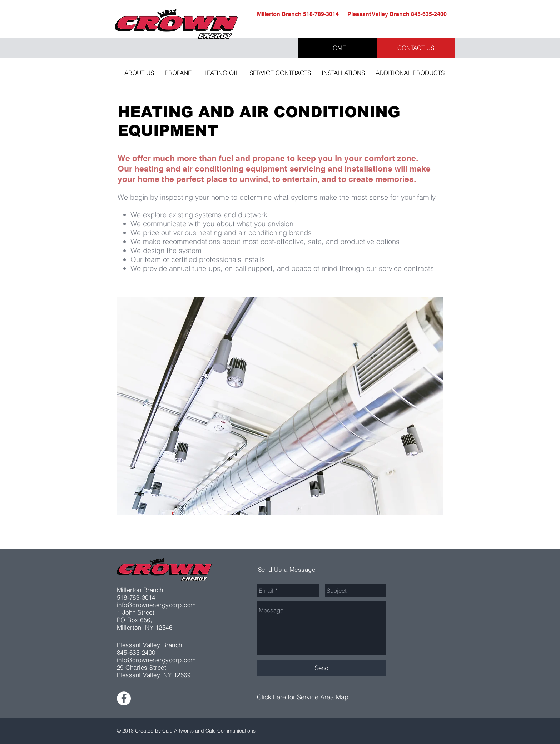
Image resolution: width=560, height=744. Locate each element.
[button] (139, 73)
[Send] (322, 668)
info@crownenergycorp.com (156, 605)
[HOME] (337, 48)
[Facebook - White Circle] (124, 698)
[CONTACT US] (416, 48)
